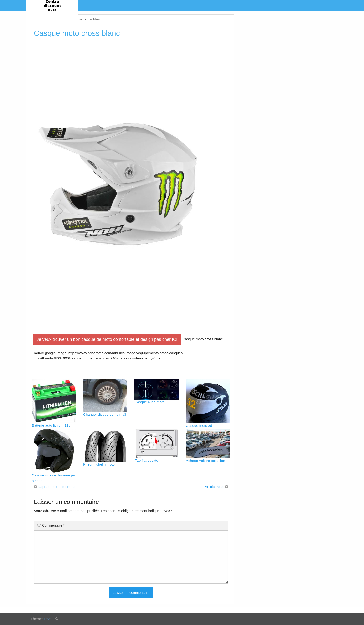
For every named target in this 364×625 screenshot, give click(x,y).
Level (48, 619)
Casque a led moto (149, 402)
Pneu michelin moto (99, 464)
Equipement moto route (57, 487)
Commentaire (53, 525)
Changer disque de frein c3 (105, 414)
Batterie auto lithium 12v (51, 425)
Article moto (214, 487)
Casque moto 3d (199, 426)
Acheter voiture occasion (205, 461)
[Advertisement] (131, 76)
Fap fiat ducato (146, 460)
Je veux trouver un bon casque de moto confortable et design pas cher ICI (107, 339)
